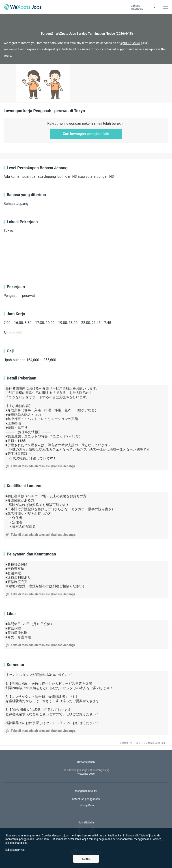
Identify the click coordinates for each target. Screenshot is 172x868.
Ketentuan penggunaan (86, 799)
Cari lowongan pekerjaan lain (86, 134)
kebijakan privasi (15, 850)
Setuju (86, 859)
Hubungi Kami (86, 805)
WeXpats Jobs (86, 772)
